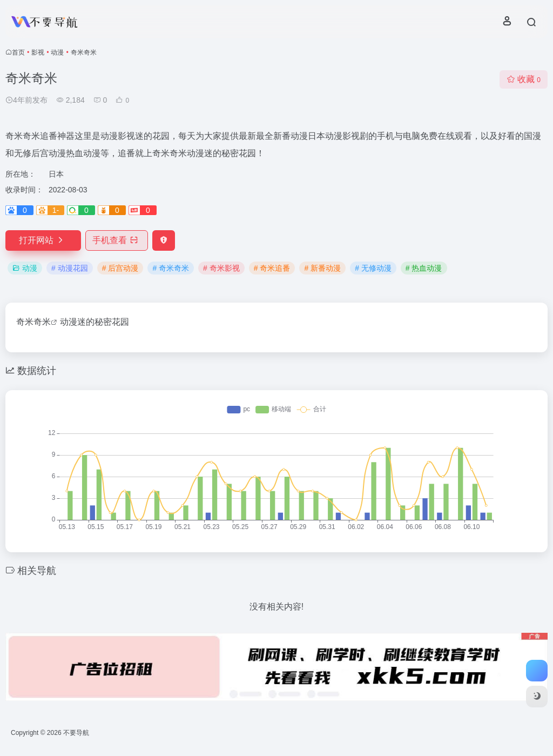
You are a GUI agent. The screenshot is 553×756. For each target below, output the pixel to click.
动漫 (57, 52)
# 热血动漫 (424, 268)
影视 (38, 52)
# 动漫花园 (70, 268)
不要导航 (76, 733)
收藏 (524, 79)
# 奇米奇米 (171, 268)
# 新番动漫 (322, 268)
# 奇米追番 (272, 268)
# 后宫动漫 (120, 268)
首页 (18, 52)
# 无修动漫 (373, 268)
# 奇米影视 (221, 268)
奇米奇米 (33, 322)
